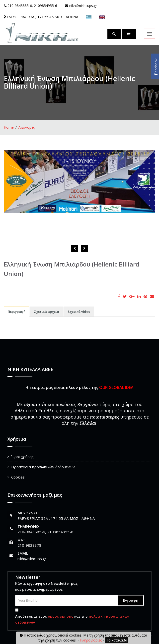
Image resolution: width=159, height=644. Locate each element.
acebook (156, 67)
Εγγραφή (131, 600)
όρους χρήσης (61, 616)
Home (9, 127)
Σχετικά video (79, 312)
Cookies (18, 477)
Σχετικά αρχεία (46, 312)
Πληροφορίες (91, 640)
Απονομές (27, 127)
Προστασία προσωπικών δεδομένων (43, 467)
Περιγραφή (17, 312)
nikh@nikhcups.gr (32, 559)
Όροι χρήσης (22, 457)
